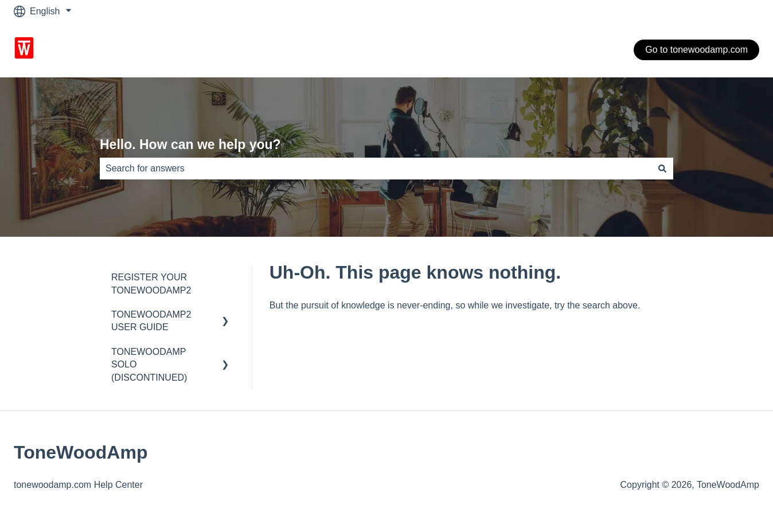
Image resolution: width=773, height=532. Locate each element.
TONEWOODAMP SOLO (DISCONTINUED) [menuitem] (149, 365)
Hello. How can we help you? (190, 144)
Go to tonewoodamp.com (696, 50)
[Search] (662, 169)
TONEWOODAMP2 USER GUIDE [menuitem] (151, 321)
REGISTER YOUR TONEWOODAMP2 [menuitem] (151, 283)
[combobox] (376, 169)
